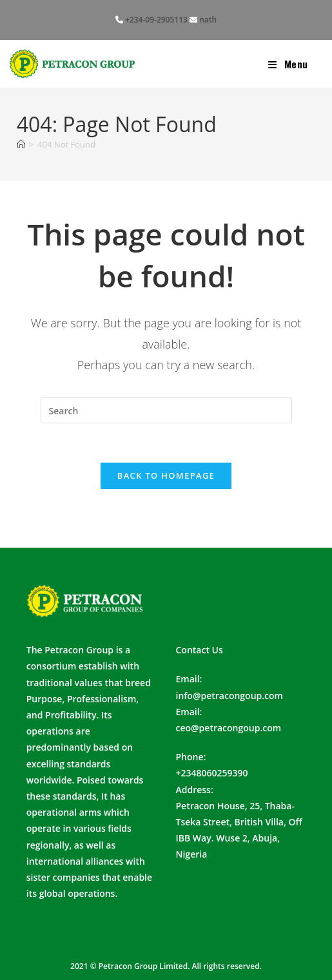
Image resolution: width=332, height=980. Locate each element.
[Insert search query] (166, 410)
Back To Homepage (166, 476)
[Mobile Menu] (288, 64)
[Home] (21, 144)
